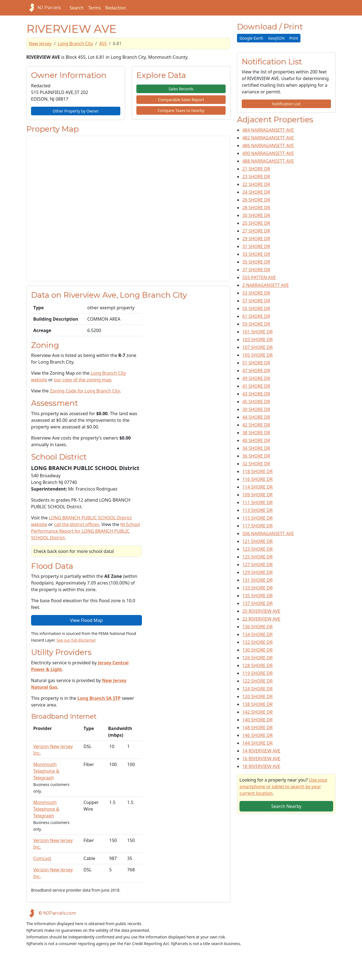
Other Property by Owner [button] (76, 111)
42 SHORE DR (256, 425)
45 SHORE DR (256, 402)
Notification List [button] (286, 104)
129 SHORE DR (257, 572)
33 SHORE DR (256, 254)
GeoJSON (276, 38)
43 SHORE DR (256, 394)
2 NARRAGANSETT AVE (266, 285)
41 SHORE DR (256, 386)
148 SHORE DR (257, 728)
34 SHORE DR (256, 448)
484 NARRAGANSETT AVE (268, 130)
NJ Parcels (44, 8)
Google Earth (251, 38)
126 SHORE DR (257, 658)
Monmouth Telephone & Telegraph (46, 771)
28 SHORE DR (256, 208)
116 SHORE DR (257, 479)
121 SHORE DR (257, 541)
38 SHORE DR (256, 433)
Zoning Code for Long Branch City (85, 391)
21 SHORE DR (256, 169)
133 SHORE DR (257, 588)
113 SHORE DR (257, 510)
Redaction (116, 8)
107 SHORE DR (257, 347)
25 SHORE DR (256, 223)
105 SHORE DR (257, 355)
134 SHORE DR (257, 634)
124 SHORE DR (257, 689)
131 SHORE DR (257, 580)
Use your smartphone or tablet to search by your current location (283, 787)
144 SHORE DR (257, 743)
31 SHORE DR (256, 246)
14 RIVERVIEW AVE (261, 751)
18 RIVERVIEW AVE (261, 766)
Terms (95, 8)
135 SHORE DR (257, 596)
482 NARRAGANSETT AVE (268, 138)
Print (294, 38)
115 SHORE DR (257, 518)
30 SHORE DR (256, 215)
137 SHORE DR (257, 603)
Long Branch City (75, 44)
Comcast (42, 858)
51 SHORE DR (256, 363)
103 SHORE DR (257, 340)
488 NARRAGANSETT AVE (268, 161)
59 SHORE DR (256, 324)
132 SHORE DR (257, 642)
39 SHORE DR (256, 409)
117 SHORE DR (257, 526)
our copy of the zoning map (83, 380)
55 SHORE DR (256, 308)
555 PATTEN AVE (259, 277)
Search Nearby (286, 806)
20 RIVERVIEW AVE (261, 611)
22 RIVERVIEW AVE (261, 619)
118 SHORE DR (257, 471)
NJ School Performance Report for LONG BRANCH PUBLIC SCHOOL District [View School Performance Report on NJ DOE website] (86, 531)
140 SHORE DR (257, 720)
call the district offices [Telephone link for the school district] (77, 524)
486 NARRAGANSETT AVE (268, 146)
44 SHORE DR (256, 417)
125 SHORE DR (257, 557)
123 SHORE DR (257, 549)
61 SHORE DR (256, 316)
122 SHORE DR (257, 681)
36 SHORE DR (256, 456)
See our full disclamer (76, 640)
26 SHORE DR (256, 200)
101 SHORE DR (257, 332)
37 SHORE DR (256, 270)
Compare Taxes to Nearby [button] (181, 110)
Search (77, 8)
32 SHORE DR (256, 464)
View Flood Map (86, 620)
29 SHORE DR (256, 239)
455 (103, 44)
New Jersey (40, 44)
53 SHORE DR (256, 293)
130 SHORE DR (257, 650)
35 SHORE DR (256, 262)
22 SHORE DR (256, 184)
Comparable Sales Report (181, 100)
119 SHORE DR (257, 673)
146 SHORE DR (257, 735)
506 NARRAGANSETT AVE (268, 534)
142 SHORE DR (257, 712)
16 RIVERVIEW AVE (261, 759)
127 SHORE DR (257, 565)
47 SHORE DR (256, 371)
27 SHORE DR (256, 231)
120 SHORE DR (257, 696)
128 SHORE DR (257, 665)
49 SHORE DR (256, 378)
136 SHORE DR (257, 627)
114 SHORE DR (257, 487)
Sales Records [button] (181, 89)
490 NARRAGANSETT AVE (268, 153)
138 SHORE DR (257, 704)
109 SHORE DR (257, 495)
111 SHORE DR (257, 502)
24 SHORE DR (256, 192)
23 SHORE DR (256, 177)
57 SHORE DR (256, 301)
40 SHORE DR (256, 440)
